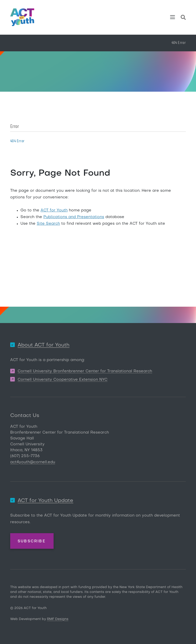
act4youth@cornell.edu (33, 462)
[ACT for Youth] (22, 17)
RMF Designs (58, 619)
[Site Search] (183, 18)
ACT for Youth (54, 210)
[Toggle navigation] (173, 17)
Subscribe (32, 541)
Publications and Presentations (74, 217)
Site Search (48, 224)
